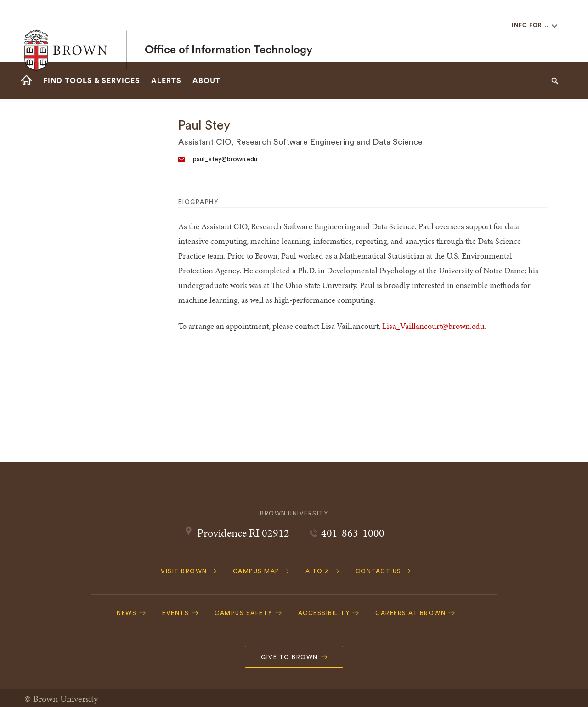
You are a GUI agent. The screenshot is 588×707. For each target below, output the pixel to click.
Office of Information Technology (229, 31)
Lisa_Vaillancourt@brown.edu (433, 326)
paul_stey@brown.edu (225, 159)
